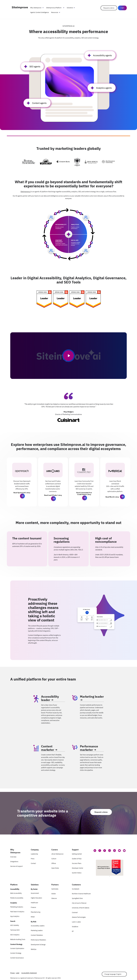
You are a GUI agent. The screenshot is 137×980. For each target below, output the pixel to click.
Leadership (34, 854)
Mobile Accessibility (17, 898)
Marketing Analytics (17, 907)
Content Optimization (17, 948)
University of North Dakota (81, 908)
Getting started (77, 854)
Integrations (14, 861)
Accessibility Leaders (38, 926)
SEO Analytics (15, 935)
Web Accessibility (16, 893)
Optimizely (55, 889)
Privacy (13, 973)
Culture (54, 859)
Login (122, 8)
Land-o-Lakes (76, 922)
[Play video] (68, 356)
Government (35, 893)
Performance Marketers (38, 940)
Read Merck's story (112, 497)
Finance (33, 907)
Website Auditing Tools (18, 939)
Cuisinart (75, 912)
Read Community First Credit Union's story (84, 494)
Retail (33, 917)
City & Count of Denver (79, 903)
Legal (18, 973)
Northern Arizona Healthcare (81, 894)
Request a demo (109, 8)
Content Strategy (16, 953)
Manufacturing (36, 912)
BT (73, 931)
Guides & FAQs (77, 859)
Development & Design (38, 945)
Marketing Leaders (37, 930)
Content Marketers (37, 935)
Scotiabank (76, 889)
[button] (22, 496)
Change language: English (113, 974)
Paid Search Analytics (17, 912)
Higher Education (36, 898)
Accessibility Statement (29, 973)
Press (33, 859)
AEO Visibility (15, 925)
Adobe (54, 894)
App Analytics (15, 916)
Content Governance (17, 958)
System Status (77, 873)
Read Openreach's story (22, 493)
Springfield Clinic (77, 898)
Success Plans (77, 863)
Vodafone (75, 927)
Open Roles (55, 868)
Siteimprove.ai (26, 192)
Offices (54, 863)
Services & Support (16, 866)
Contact (33, 863)
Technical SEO (15, 930)
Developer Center (78, 868)
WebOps (34, 949)
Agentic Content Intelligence (40, 12)
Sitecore (54, 898)
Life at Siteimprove (57, 854)
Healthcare (34, 903)
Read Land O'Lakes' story (53, 495)
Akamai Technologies (79, 917)
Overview (13, 857)
